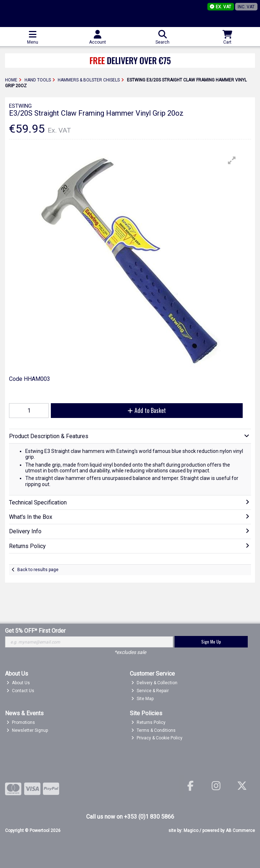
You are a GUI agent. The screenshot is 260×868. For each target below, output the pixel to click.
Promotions (21, 722)
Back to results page (38, 570)
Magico (191, 831)
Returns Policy (148, 722)
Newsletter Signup (27, 730)
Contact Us (20, 691)
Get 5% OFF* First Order (35, 631)
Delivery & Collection (154, 683)
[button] (232, 160)
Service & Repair (150, 691)
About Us (18, 683)
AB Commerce (240, 831)
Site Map (142, 699)
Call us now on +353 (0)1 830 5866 (130, 817)
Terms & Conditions (153, 730)
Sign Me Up (211, 642)
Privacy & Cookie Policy (157, 738)
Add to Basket (147, 410)
